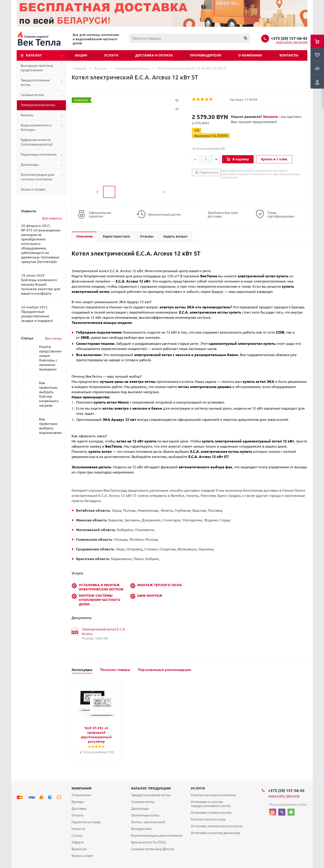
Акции (81, 55)
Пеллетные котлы (145, 815)
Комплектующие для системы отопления (37, 177)
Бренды (78, 802)
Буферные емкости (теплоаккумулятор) (37, 142)
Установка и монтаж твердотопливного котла (211, 804)
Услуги (111, 55)
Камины (27, 115)
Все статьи (53, 338)
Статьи (77, 835)
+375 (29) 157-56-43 (289, 38)
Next (163, 192)
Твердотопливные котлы (35, 82)
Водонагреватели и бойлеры (36, 127)
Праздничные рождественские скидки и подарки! (37, 316)
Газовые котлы (32, 95)
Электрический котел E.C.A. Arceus (104, 631)
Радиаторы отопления (39, 154)
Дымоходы (30, 165)
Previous (98, 192)
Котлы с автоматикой (148, 822)
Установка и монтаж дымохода (215, 833)
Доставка (79, 809)
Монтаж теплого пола (208, 819)
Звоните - (272, 117)
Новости (78, 829)
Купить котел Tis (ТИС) (149, 842)
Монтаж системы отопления (213, 795)
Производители (206, 55)
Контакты (289, 55)
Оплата (78, 815)
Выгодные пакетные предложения (37, 68)
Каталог (34, 55)
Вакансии (79, 849)
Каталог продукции (151, 788)
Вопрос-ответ (82, 856)
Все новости (52, 218)
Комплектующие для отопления (157, 835)
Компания (81, 788)
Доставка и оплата (154, 55)
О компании (250, 55)
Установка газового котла (211, 813)
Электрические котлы (38, 105)
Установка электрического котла (217, 826)
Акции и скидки (33, 189)
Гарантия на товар (86, 822)
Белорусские (141, 829)
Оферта (78, 842)
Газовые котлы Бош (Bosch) (153, 849)
